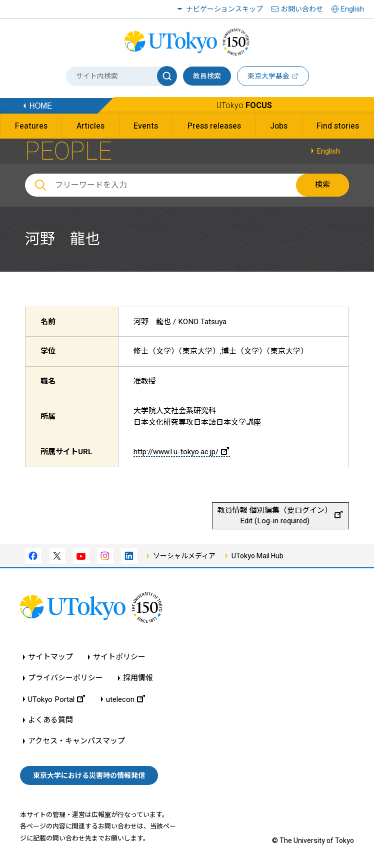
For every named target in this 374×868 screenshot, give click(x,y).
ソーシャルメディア (184, 556)
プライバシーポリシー (65, 678)
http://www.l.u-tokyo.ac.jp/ (181, 452)
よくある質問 (50, 720)
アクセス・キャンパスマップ (76, 741)
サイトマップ (50, 657)
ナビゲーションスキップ (224, 9)
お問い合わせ (302, 9)
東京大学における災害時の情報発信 (89, 775)
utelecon (125, 699)
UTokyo (244, 105)
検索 (322, 185)
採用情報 (138, 678)
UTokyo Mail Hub (257, 556)
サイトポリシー (119, 657)
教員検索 (207, 76)
